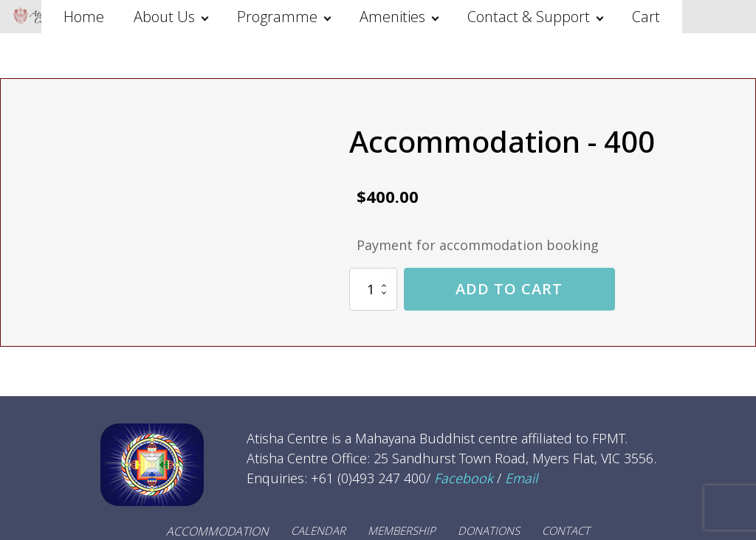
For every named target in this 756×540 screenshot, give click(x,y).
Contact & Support (529, 17)
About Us (164, 17)
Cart (646, 17)
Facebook (464, 478)
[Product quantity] (373, 289)
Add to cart (509, 289)
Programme (277, 17)
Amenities (392, 17)
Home (84, 17)
